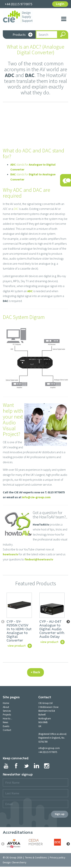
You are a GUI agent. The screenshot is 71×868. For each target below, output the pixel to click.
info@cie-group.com (36, 497)
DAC (16, 209)
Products (23, 35)
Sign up (60, 814)
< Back (35, 672)
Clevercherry (19, 862)
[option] (19, 620)
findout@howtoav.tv (39, 559)
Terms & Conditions (36, 857)
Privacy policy (58, 857)
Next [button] (68, 622)
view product (17, 646)
